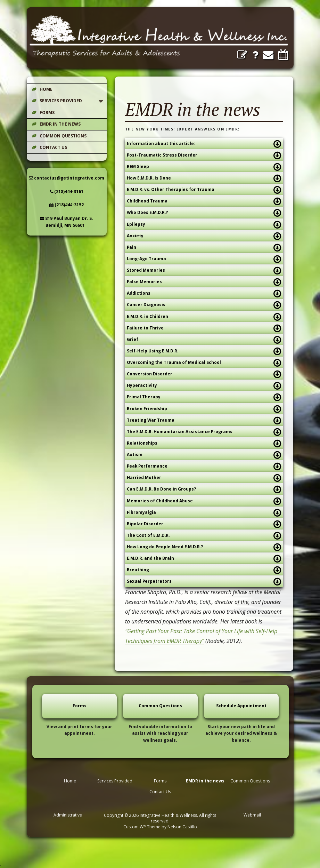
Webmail (252, 815)
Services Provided (61, 101)
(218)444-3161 (67, 192)
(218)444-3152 (67, 205)
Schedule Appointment (241, 706)
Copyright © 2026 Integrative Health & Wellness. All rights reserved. (160, 818)
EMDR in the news (60, 124)
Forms (47, 113)
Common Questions (63, 136)
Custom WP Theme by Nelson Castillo (160, 827)
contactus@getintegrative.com (67, 178)
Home (46, 89)
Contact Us (53, 147)
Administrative (68, 815)
